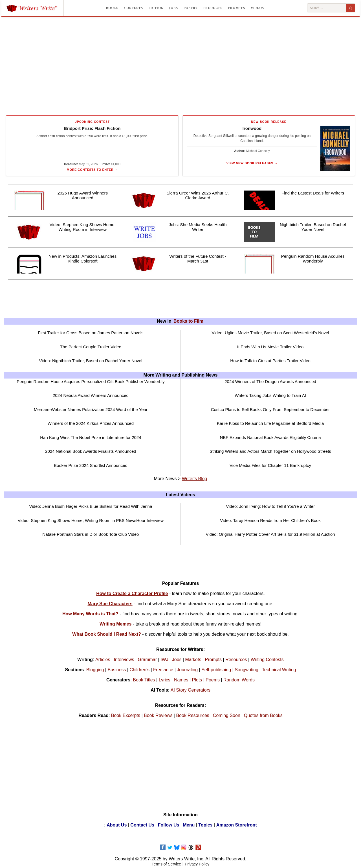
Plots (197, 680)
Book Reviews (158, 715)
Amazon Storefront (237, 825)
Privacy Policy (197, 864)
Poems (213, 680)
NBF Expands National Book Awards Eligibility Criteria (270, 437)
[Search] (350, 8)
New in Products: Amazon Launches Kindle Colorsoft (82, 259)
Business (117, 670)
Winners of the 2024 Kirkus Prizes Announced (91, 423)
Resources (236, 660)
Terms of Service (166, 864)
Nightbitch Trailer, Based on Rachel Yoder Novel (313, 227)
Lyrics (165, 680)
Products (213, 8)
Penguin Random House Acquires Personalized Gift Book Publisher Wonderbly (91, 381)
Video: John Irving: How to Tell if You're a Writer (270, 506)
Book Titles (144, 680)
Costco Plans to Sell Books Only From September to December (270, 409)
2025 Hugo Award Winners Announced (83, 195)
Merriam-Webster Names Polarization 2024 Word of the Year (91, 409)
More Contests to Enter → (92, 170)
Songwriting (246, 670)
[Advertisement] (180, 65)
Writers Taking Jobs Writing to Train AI (270, 395)
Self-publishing (216, 670)
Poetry (191, 8)
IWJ (164, 660)
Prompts (237, 8)
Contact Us (142, 825)
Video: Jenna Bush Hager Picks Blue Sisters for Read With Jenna (91, 506)
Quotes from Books (263, 715)
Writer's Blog (195, 479)
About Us (117, 825)
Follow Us (169, 825)
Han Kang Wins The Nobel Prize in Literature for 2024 (91, 437)
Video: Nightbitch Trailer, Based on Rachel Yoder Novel (91, 361)
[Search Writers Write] (327, 8)
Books (112, 8)
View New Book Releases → (252, 163)
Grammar (148, 660)
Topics (205, 825)
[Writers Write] (35, 8)
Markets (193, 660)
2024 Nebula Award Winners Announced (91, 395)
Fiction (156, 8)
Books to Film (188, 321)
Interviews (124, 660)
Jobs (173, 8)
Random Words (239, 680)
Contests (134, 8)
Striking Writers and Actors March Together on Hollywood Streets (270, 451)
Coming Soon (227, 715)
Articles (103, 660)
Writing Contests (267, 660)
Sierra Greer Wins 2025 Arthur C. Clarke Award (198, 195)
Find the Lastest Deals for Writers (313, 193)
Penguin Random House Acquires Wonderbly (313, 259)
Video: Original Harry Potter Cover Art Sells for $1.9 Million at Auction (270, 534)
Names (181, 680)
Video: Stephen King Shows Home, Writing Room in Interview (83, 227)
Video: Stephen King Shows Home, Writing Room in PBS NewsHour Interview (91, 520)
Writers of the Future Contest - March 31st (198, 259)
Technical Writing (279, 670)
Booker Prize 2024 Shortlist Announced (91, 465)
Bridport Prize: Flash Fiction (92, 128)
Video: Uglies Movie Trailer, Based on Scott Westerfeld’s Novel (270, 333)
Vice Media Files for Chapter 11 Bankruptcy (270, 465)
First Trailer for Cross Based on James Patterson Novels (91, 333)
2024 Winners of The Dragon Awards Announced (270, 381)
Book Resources (192, 715)
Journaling (187, 670)
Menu (189, 825)
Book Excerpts (126, 715)
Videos (257, 8)
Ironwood (252, 128)
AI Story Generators (191, 690)
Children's (139, 670)
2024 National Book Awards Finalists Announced (91, 451)
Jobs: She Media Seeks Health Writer (198, 227)
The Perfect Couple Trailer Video (91, 347)
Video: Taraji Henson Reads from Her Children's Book (270, 520)
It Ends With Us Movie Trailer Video (270, 347)
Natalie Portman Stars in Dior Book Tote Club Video (91, 534)
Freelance (163, 670)
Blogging (95, 670)
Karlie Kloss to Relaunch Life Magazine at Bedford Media (270, 423)
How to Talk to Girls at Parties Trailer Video (270, 361)
